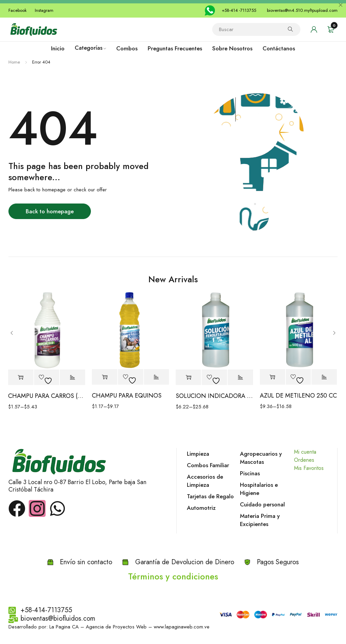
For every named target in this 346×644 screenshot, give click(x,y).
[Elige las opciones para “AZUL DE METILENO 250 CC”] (273, 377)
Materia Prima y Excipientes (260, 520)
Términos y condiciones (173, 576)
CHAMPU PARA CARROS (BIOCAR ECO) (47, 396)
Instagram (44, 10)
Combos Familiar (208, 465)
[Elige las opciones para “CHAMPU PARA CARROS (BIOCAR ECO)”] (21, 377)
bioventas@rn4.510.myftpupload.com (302, 10)
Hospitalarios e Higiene (259, 489)
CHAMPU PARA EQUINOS (127, 396)
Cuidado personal (262, 504)
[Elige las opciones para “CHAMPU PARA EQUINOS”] (105, 377)
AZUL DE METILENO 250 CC (298, 396)
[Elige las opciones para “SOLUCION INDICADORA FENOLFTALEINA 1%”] (188, 377)
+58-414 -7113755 (239, 10)
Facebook (18, 10)
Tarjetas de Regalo (210, 496)
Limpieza (198, 454)
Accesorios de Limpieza (205, 481)
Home (14, 62)
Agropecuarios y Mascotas (261, 458)
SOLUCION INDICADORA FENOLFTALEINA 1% (214, 396)
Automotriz (201, 508)
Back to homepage (50, 211)
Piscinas (250, 473)
